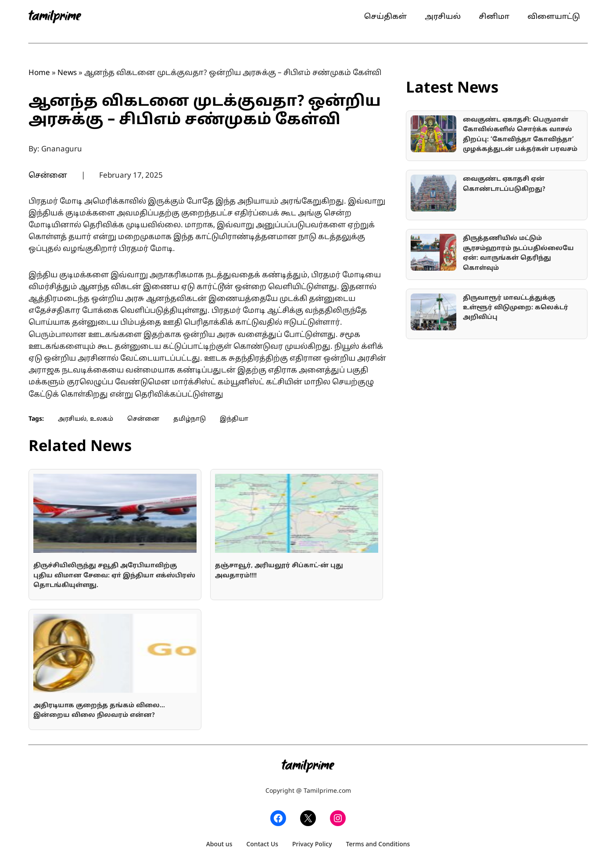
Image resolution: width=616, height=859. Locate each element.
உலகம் (102, 419)
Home (39, 73)
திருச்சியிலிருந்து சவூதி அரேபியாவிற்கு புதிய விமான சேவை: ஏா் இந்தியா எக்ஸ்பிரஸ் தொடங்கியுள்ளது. (114, 576)
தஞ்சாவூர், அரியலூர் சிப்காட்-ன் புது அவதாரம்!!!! (279, 571)
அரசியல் (72, 419)
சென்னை (48, 176)
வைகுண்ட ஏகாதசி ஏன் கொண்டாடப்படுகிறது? (504, 184)
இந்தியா (234, 419)
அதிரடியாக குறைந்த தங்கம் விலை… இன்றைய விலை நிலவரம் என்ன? (99, 710)
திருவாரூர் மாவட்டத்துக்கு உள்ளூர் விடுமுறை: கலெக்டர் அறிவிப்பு (516, 308)
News (67, 73)
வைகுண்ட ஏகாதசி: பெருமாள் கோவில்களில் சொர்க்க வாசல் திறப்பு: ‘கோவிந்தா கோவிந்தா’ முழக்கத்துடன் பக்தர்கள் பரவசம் (520, 135)
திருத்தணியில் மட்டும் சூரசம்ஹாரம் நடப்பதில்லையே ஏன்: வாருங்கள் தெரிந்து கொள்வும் (518, 253)
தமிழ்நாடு (190, 419)
